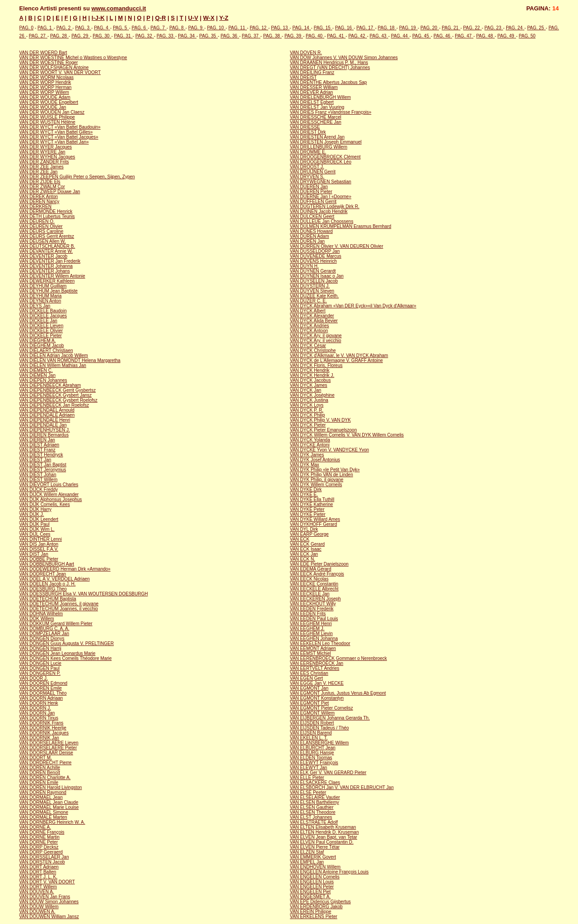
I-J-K (98, 18)
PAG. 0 (27, 28)
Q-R (160, 18)
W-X (209, 18)
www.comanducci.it (119, 8)
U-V (193, 18)
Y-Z (224, 18)
